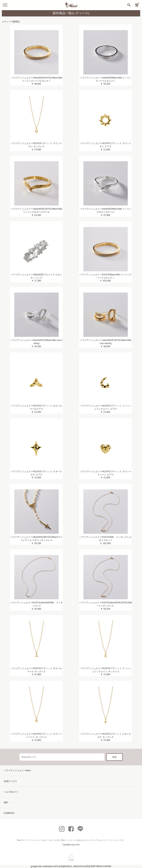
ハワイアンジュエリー (33, 840)
